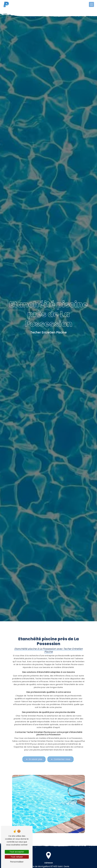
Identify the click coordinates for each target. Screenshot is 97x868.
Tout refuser (17, 857)
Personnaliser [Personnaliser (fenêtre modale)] (17, 862)
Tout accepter (17, 852)
